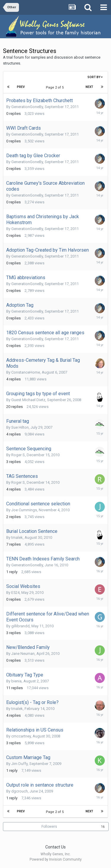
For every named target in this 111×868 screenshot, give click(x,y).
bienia (16, 681)
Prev (21, 87)
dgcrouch (20, 791)
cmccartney (21, 736)
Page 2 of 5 (56, 87)
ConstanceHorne (26, 372)
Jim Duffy (19, 764)
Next (89, 87)
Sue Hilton (20, 427)
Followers (49, 827)
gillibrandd (20, 626)
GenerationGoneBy (27, 107)
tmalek (17, 537)
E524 (15, 593)
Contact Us (55, 847)
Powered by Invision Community (56, 859)
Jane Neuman (23, 654)
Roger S (18, 455)
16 (103, 827)
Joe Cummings (24, 510)
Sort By (95, 77)
